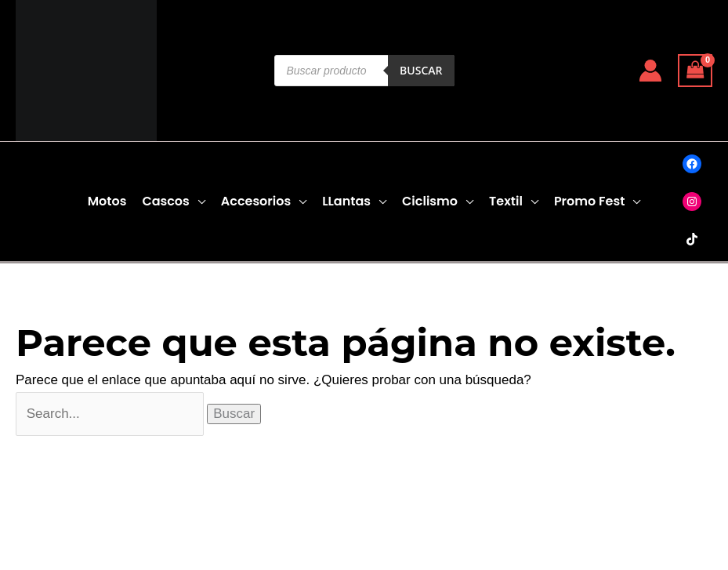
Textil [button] (506, 201)
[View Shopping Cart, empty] (695, 71)
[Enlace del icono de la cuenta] (650, 71)
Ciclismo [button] (430, 201)
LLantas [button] (346, 201)
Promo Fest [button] (589, 201)
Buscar (421, 70)
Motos (107, 201)
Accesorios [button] (256, 201)
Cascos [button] (165, 201)
